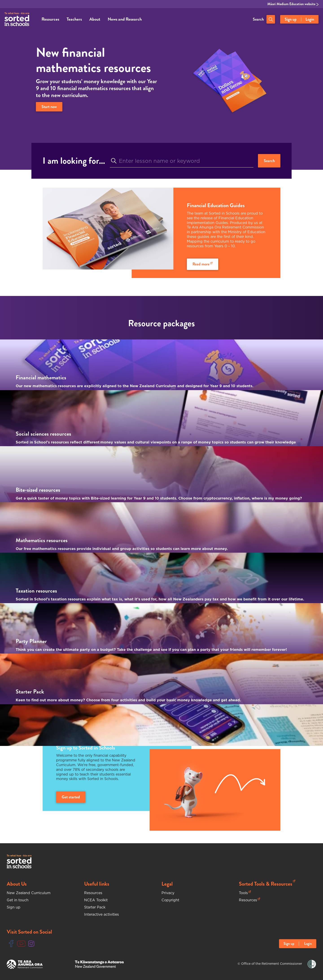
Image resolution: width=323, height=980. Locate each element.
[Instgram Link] (31, 944)
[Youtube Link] (21, 944)
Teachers (74, 19)
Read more (203, 264)
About (95, 19)
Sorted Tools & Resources (267, 884)
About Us (17, 884)
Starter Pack (95, 907)
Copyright (170, 900)
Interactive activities (101, 914)
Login (310, 19)
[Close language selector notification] (319, 966)
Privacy (168, 893)
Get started (71, 797)
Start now (49, 107)
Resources (50, 19)
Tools (245, 893)
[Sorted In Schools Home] (19, 862)
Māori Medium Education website (293, 4)
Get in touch (18, 900)
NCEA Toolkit (96, 900)
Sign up (291, 19)
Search (258, 19)
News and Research (125, 19)
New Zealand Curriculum (29, 893)
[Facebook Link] (11, 944)
